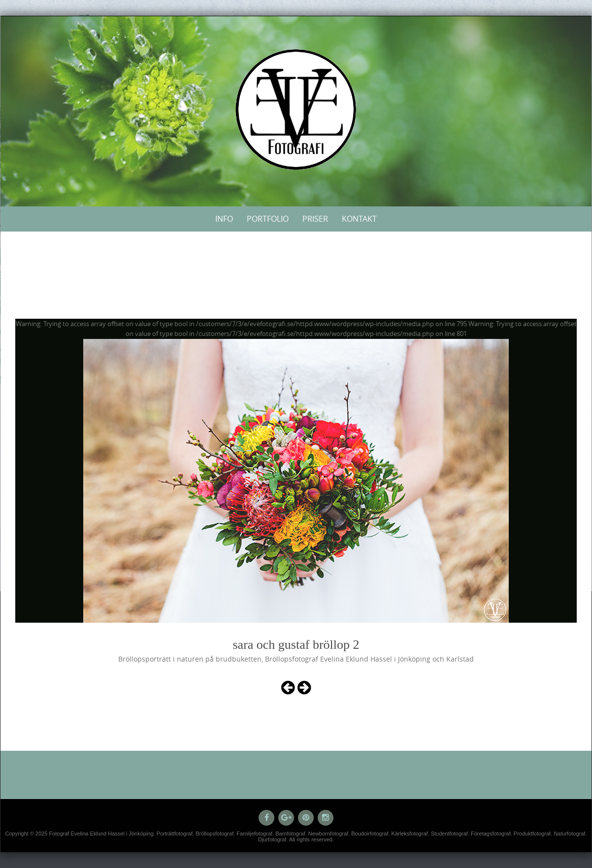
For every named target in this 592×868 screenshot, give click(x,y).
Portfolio (268, 219)
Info (224, 219)
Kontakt (359, 219)
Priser (315, 219)
